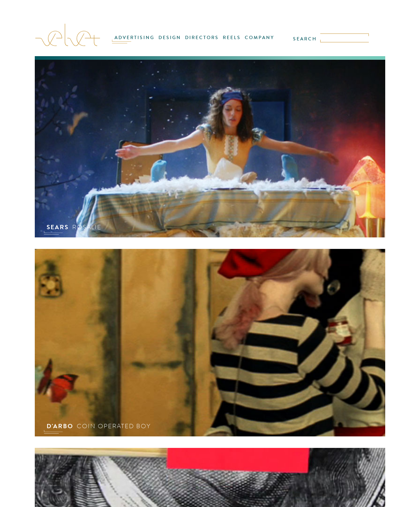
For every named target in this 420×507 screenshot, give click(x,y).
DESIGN (170, 38)
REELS (232, 38)
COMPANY (260, 38)
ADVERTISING (135, 38)
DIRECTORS (202, 38)
